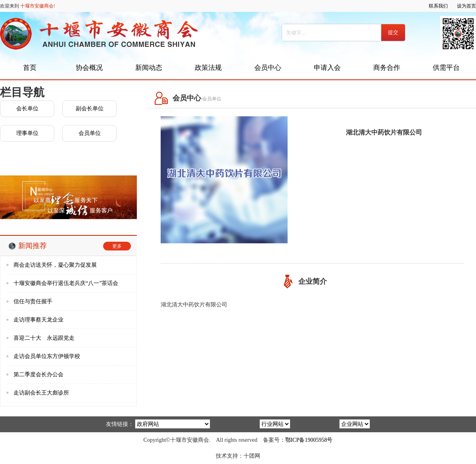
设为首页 (466, 6)
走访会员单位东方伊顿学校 (47, 356)
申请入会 (327, 68)
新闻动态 (149, 68)
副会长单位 (90, 109)
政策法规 (208, 68)
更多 (117, 246)
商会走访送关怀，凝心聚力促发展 (55, 265)
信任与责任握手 (33, 301)
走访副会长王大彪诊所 (41, 393)
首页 (30, 68)
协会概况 (89, 68)
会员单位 (90, 133)
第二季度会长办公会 (38, 374)
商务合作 (387, 68)
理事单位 (27, 133)
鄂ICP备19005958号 (309, 440)
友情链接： (120, 424)
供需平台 (446, 68)
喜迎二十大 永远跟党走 (44, 338)
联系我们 (438, 6)
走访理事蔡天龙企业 (38, 320)
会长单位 (27, 109)
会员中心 (268, 68)
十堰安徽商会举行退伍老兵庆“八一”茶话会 (66, 283)
